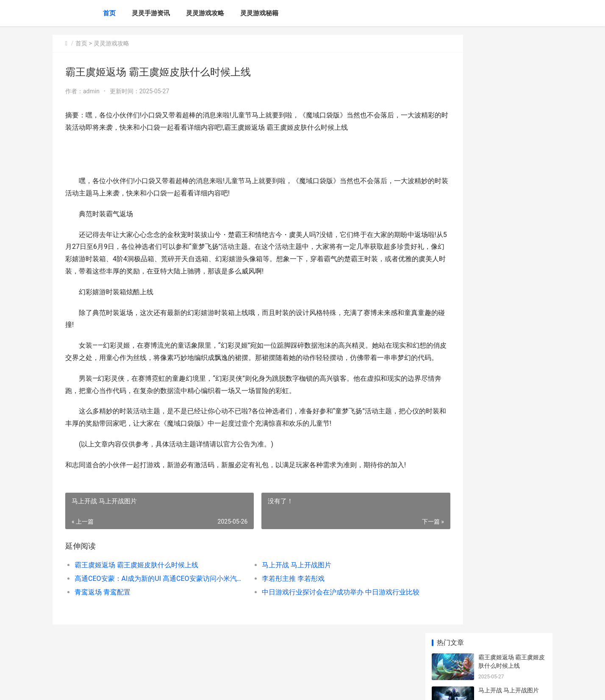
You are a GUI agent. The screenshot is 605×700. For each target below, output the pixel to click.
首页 (109, 13)
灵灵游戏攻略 (205, 13)
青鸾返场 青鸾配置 (103, 617)
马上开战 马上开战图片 (274, 590)
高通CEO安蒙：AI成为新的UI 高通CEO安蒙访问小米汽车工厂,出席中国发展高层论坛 (148, 603)
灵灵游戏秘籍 (259, 13)
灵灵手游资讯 (151, 13)
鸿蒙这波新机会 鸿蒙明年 (512, 352)
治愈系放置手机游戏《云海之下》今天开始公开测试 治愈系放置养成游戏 (511, 261)
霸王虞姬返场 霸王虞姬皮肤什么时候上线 (136, 590)
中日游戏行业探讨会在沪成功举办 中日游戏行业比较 (313, 617)
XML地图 (212, 686)
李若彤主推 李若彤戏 (270, 603)
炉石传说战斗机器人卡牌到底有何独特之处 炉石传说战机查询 (512, 522)
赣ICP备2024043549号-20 (171, 686)
